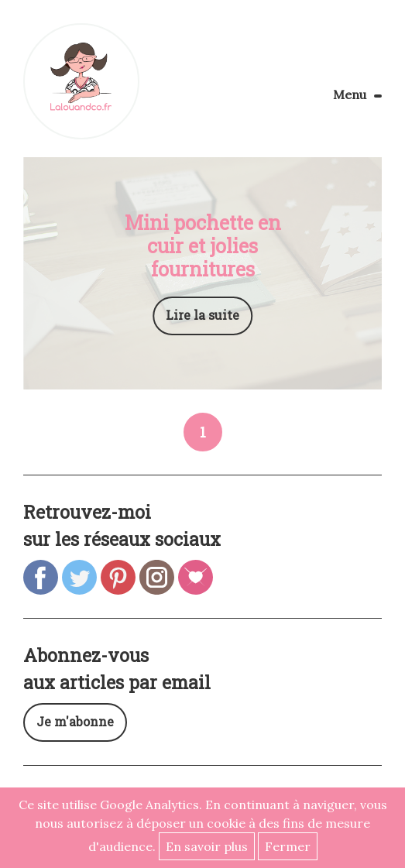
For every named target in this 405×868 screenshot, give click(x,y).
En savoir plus (207, 846)
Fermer (288, 846)
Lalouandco (81, 81)
